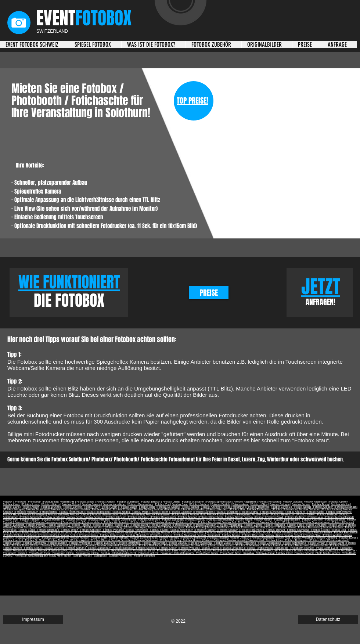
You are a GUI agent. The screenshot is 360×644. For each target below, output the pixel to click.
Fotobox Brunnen (51, 507)
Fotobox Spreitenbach (219, 502)
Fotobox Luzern (31, 504)
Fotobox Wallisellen (193, 502)
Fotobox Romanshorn (141, 504)
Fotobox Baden (128, 507)
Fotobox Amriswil (211, 507)
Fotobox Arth (91, 507)
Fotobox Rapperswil (245, 502)
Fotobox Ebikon (71, 504)
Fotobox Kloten (12, 504)
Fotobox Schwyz (72, 507)
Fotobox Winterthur (234, 507)
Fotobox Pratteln (221, 504)
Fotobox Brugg (320, 504)
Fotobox (8, 502)
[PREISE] (209, 293)
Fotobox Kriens (51, 504)
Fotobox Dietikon (151, 502)
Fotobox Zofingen (280, 504)
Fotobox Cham (109, 507)
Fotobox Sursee (301, 504)
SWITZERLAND (52, 31)
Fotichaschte (67, 502)
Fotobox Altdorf (30, 507)
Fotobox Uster (147, 507)
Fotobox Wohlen (340, 504)
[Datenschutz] (328, 620)
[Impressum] (33, 620)
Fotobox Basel (180, 504)
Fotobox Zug (162, 504)
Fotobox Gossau (292, 502)
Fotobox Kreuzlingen (114, 504)
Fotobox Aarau (241, 504)
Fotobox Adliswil (106, 502)
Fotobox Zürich (85, 502)
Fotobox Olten (259, 504)
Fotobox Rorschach (270, 502)
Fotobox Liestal (171, 502)
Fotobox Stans (11, 507)
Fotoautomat (51, 502)
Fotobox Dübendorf (128, 502)
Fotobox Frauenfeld (258, 507)
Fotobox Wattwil (190, 507)
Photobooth (35, 502)
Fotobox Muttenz (200, 504)
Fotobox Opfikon (339, 502)
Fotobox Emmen (91, 504)
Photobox (21, 502)
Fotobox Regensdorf (315, 502)
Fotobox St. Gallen (168, 507)
